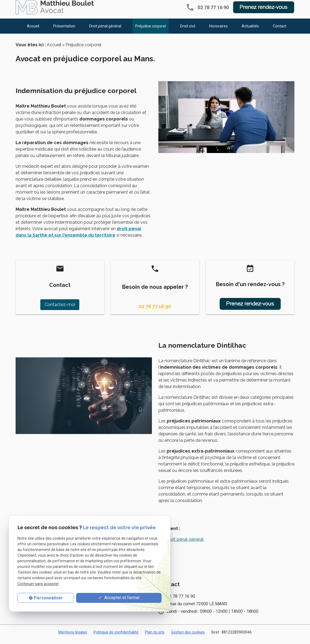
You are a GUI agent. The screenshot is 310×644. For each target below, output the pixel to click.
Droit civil (188, 30)
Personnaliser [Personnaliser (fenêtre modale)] (48, 598)
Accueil (33, 30)
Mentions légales (73, 636)
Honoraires (218, 30)
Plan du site (155, 636)
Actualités (250, 30)
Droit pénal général (105, 30)
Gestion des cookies (188, 636)
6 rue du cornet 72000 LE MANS (197, 608)
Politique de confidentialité (116, 636)
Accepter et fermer (119, 598)
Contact (280, 30)
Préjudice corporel (151, 30)
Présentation (64, 30)
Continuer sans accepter (38, 584)
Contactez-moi (60, 309)
